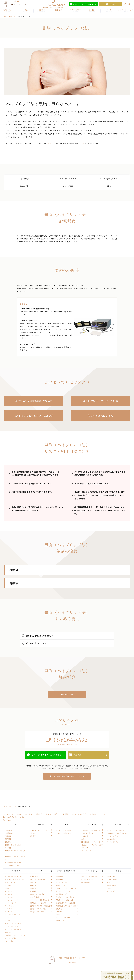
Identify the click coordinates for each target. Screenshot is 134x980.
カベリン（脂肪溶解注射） (65, 833)
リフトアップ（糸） (113, 836)
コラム (109, 11)
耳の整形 (33, 836)
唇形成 (32, 833)
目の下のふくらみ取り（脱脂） (117, 833)
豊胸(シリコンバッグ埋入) (39, 909)
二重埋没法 (8, 830)
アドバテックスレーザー (13, 929)
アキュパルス (9, 897)
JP (125, 4)
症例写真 (42, 11)
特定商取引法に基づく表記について (17, 817)
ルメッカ (8, 920)
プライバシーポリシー (112, 814)
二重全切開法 (9, 833)
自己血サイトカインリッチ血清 (91, 845)
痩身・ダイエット (92, 871)
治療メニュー (8, 11)
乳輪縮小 (33, 891)
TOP (5, 16)
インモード (8, 885)
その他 (118, 871)
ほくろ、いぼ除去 (11, 938)
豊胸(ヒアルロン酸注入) (38, 903)
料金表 (25, 11)
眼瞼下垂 (8, 842)
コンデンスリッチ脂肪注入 (65, 830)
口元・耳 (41, 825)
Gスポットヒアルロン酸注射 (65, 897)
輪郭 (67, 825)
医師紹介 (59, 11)
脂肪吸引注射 (86, 882)
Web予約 (77, 755)
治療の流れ (25, 186)
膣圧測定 (59, 909)
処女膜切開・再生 (62, 894)
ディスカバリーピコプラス (14, 877)
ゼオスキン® (111, 891)
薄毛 (108, 882)
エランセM (85, 848)
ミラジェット (9, 894)
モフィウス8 (9, 891)
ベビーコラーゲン (87, 851)
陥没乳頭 (33, 882)
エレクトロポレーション (13, 923)
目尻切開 (8, 839)
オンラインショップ (126, 11)
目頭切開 (8, 836)
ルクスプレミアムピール (13, 915)
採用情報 (92, 11)
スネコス (84, 839)
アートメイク (111, 877)
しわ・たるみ (118, 825)
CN (129, 4)
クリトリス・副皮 (62, 882)
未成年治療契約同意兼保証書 (68, 776)
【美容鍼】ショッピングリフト (15, 935)
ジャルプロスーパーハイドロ (91, 830)
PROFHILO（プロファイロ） (91, 842)
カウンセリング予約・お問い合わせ (46, 755)
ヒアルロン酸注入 (87, 833)
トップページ (8, 814)
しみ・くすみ (9, 941)
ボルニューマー (10, 882)
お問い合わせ (95, 814)
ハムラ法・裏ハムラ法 (12, 865)
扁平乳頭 (33, 885)
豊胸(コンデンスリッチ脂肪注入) (41, 906)
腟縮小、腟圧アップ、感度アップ (67, 888)
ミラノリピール (10, 906)
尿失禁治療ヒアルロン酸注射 (65, 903)
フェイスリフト (112, 839)
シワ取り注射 (86, 836)
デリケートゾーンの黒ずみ (65, 891)
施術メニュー (8, 820)
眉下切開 (8, 848)
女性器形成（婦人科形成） (67, 871)
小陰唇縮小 (59, 877)
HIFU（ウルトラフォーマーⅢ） (15, 879)
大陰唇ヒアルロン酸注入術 (65, 900)
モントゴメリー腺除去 (38, 879)
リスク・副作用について (109, 178)
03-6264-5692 (54, 5)
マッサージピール (11, 903)
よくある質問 (67, 186)
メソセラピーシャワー (12, 900)
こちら (48, 144)
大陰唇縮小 (59, 879)
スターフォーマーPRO (63, 918)
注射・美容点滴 (93, 825)
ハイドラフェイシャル (12, 926)
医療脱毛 (8, 932)
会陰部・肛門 (60, 885)
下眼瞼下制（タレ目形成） (14, 845)
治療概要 (25, 178)
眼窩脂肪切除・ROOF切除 (14, 862)
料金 (109, 186)
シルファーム (9, 888)
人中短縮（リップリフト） (39, 830)
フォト (7, 918)
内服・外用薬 (111, 885)
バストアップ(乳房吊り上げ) (40, 900)
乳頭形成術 (34, 877)
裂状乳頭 (33, 888)
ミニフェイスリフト (113, 842)
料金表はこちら (67, 694)
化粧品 (109, 888)
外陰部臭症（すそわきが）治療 (66, 906)
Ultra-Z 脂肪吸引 (87, 879)
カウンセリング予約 (79, 814)
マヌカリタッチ (10, 912)
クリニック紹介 (75, 11)
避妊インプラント (62, 920)
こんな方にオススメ (67, 178)
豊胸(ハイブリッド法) (37, 912)
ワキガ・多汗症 (112, 879)
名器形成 (59, 912)
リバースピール (10, 909)
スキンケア (16, 871)
